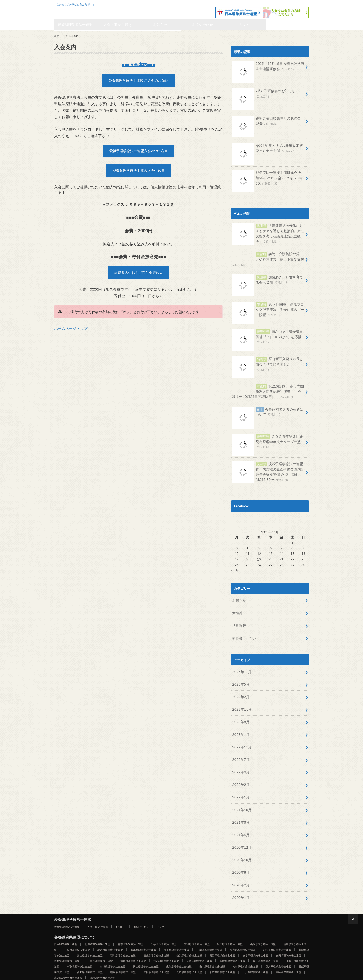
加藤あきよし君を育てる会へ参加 (268, 278)
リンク (245, 25)
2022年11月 (241, 733)
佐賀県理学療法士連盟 (107, 956)
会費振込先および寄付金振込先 (138, 278)
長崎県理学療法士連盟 (145, 956)
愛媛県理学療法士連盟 (84, 11)
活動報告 (238, 617)
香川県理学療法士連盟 (208, 950)
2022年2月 (240, 769)
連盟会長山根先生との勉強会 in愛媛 (268, 123)
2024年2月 (240, 685)
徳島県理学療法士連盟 (170, 950)
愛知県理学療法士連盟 (182, 939)
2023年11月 (241, 697)
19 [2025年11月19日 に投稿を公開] (259, 553)
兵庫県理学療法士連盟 (118, 945)
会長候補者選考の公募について (268, 409)
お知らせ (160, 25)
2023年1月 (240, 721)
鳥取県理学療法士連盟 (234, 945)
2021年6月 (240, 816)
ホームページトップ (71, 334)
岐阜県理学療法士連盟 (107, 939)
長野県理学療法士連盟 (69, 939)
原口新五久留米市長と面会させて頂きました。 (268, 360)
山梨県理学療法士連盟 (284, 933)
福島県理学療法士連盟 (80, 928)
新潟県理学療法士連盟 (133, 933)
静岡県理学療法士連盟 (145, 939)
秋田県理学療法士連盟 (255, 922)
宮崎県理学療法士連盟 (258, 956)
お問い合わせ (203, 25)
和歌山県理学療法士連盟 (195, 945)
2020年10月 (241, 840)
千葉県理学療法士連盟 (269, 928)
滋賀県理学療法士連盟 (258, 939)
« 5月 (235, 563)
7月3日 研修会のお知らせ (262, 95)
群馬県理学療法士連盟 (193, 928)
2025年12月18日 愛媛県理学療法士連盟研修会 (268, 69)
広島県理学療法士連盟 (95, 950)
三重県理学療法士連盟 (220, 939)
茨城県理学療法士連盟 (118, 928)
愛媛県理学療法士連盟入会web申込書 (139, 153)
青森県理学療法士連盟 (142, 922)
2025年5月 (240, 674)
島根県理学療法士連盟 (272, 945)
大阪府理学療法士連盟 (80, 945)
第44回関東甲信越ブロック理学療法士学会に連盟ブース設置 (268, 308)
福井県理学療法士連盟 (246, 933)
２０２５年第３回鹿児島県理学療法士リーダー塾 (267, 438)
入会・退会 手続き (118, 25)
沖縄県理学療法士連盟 (83, 961)
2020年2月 (240, 864)
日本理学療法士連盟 (68, 922)
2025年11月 (241, 662)
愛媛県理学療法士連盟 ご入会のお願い (139, 82)
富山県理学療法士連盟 (170, 933)
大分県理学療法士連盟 (220, 956)
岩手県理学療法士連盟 (179, 922)
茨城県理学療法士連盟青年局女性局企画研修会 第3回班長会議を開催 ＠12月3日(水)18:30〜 (268, 467)
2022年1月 (240, 781)
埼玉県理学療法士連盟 (231, 928)
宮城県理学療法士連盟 (217, 922)
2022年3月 (240, 757)
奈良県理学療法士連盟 (155, 945)
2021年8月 (240, 805)
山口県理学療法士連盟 (133, 950)
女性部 (237, 605)
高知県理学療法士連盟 (284, 950)
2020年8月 (240, 852)
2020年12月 (241, 828)
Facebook (241, 500)
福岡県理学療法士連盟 (69, 956)
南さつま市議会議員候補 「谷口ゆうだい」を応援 (267, 335)
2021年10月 (241, 793)
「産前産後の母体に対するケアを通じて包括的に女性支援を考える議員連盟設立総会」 (268, 234)
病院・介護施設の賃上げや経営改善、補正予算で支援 (268, 257)
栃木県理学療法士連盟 (155, 928)
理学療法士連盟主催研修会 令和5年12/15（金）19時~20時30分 (268, 179)
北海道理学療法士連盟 (104, 922)
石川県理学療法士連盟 (208, 933)
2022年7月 (240, 745)
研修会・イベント (245, 629)
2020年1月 (240, 876)
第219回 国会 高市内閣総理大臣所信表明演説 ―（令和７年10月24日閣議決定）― (268, 388)
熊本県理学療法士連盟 (182, 956)
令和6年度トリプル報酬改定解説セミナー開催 (267, 150)
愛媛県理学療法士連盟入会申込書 (138, 174)
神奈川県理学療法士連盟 (93, 933)
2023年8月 (240, 709)
